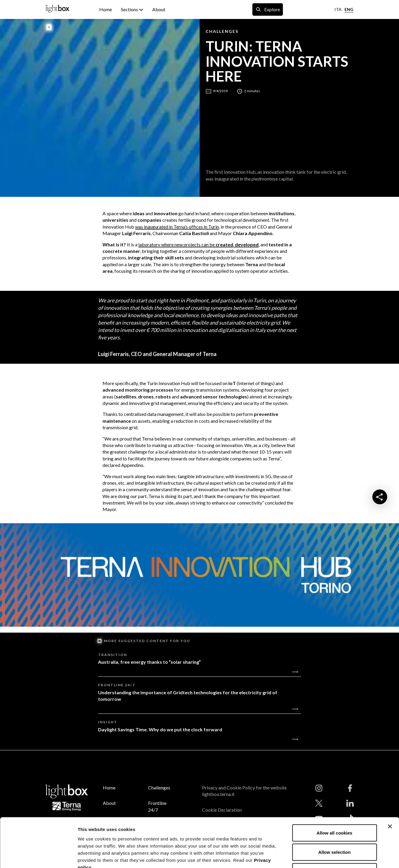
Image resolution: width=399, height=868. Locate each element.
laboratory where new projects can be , (198, 244)
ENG (349, 9)
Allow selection (334, 810)
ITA (338, 9)
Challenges (222, 31)
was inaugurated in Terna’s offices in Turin (177, 227)
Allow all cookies (335, 790)
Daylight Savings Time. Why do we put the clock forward (160, 729)
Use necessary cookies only (334, 829)
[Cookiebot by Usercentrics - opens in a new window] (38, 856)
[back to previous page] (49, 28)
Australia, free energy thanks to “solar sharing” (149, 662)
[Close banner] (390, 784)
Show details (311, 856)
